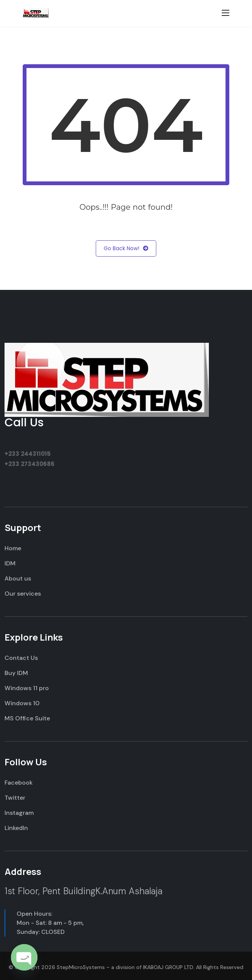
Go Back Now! (126, 248)
